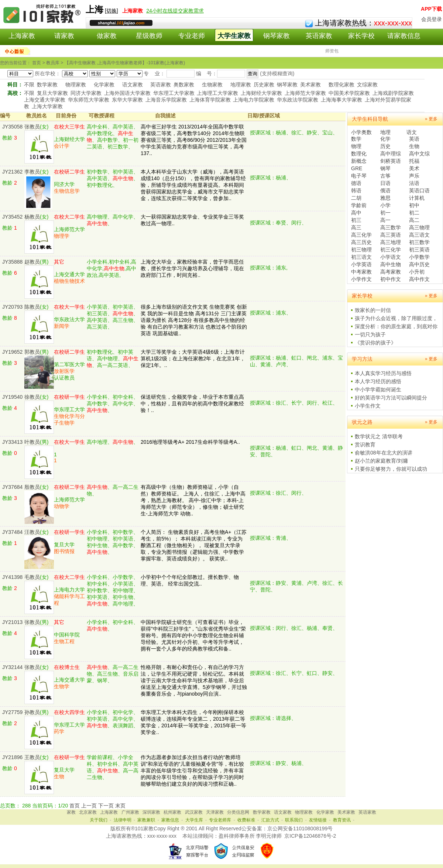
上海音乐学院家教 (166, 100)
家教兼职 (146, 820)
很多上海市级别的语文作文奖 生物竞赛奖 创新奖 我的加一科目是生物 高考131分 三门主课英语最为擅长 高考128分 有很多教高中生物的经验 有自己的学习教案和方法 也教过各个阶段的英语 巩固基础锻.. (194, 320)
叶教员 (32, 442)
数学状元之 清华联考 (379, 436)
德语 (356, 183)
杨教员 (32, 217)
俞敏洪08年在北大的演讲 (384, 453)
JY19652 (12, 352)
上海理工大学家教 (217, 93)
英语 (414, 139)
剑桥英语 (391, 161)
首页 (75, 806)
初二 (414, 213)
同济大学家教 (86, 93)
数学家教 (47, 85)
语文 (412, 132)
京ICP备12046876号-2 (310, 836)
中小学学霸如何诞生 (378, 390)
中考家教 (361, 272)
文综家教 (367, 85)
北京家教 (88, 812)
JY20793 (12, 307)
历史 (385, 146)
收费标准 (246, 820)
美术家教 (310, 85)
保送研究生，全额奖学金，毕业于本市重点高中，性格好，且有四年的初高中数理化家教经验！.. (192, 404)
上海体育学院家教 (210, 100)
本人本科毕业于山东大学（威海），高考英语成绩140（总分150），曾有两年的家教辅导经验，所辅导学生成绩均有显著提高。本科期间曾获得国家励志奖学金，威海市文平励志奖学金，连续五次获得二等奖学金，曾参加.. (193, 185)
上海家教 (22, 36)
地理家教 (241, 85)
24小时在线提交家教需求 (175, 11)
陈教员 (32, 307)
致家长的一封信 (373, 310)
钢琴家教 (277, 36)
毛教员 (32, 577)
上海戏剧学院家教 (393, 93)
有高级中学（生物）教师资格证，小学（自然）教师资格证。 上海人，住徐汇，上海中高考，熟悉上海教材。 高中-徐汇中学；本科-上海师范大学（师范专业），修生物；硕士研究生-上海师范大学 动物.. (193, 500)
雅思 (385, 198)
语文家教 (133, 85)
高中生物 (391, 264)
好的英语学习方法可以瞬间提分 (391, 398)
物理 (356, 146)
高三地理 (391, 242)
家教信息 (170, 820)
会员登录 (432, 19)
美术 (414, 168)
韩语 (356, 191)
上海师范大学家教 (305, 93)
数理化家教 (341, 85)
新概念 (359, 161)
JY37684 (12, 487)
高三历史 (361, 242)
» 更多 (431, 119)
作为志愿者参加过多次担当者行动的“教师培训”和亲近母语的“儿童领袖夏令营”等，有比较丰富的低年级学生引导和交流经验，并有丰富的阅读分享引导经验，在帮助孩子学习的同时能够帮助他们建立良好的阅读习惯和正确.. (192, 771)
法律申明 (123, 820)
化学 (385, 139)
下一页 (106, 806)
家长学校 (361, 36)
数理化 (359, 154)
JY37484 (12, 532)
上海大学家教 (47, 106)
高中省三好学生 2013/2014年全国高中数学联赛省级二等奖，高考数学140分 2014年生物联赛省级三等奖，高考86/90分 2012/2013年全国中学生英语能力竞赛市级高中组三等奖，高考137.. (194, 140)
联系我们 (294, 820)
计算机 (417, 198)
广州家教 (130, 812)
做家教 (107, 36)
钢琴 (385, 168)
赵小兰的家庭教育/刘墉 (381, 461)
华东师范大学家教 (89, 100)
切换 (111, 11)
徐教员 (32, 397)
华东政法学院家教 (298, 100)
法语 (414, 183)
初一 (385, 213)
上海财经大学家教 (261, 93)
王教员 (32, 757)
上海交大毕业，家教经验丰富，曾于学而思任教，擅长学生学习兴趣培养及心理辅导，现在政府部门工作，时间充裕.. (192, 268)
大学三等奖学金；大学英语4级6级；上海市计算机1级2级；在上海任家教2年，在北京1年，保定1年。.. (193, 358)
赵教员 (32, 262)
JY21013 (12, 622)
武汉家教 (194, 812)
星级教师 (149, 36)
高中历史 (419, 264)
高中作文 (419, 279)
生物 (414, 146)
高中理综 (391, 154)
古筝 (385, 176)
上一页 (89, 806)
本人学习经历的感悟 (378, 381)
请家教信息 (404, 36)
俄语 (385, 191)
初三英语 (419, 250)
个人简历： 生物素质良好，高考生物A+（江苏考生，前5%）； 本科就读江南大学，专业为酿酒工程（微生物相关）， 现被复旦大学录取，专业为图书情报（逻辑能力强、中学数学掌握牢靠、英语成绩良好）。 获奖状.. (194, 545)
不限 (29, 85)
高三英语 (391, 235)
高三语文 (419, 235)
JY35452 (12, 217)
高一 (385, 220)
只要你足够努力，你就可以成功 (391, 469)
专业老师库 (220, 820)
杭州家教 (172, 812)
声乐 (414, 176)
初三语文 (361, 257)
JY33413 (12, 442)
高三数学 (391, 227)
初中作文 (391, 279)
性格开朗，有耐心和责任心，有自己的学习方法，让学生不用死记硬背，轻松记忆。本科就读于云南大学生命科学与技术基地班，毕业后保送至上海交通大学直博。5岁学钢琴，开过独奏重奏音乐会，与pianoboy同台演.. (194, 680)
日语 (385, 183)
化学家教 (104, 85)
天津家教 (215, 812)
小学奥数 (361, 132)
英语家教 (319, 36)
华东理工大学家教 (174, 93)
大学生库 (194, 820)
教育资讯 (342, 820)
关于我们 (99, 820)
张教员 (32, 127)
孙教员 (32, 712)
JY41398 (12, 577)
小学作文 (361, 279)
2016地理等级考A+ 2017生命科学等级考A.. (190, 442)
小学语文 (391, 257)
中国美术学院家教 (349, 93)
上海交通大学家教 (45, 100)
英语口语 (419, 191)
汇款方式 (270, 820)
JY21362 (12, 172)
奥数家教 (184, 85)
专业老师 (192, 36)
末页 (120, 806)
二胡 (356, 198)
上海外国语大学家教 (127, 93)
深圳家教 (151, 812)
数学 (356, 139)
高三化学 (361, 235)
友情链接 (318, 820)
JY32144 (12, 667)
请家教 (64, 36)
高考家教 (391, 272)
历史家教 (264, 85)
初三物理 (361, 250)
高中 (356, 213)
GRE (357, 168)
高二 (414, 220)
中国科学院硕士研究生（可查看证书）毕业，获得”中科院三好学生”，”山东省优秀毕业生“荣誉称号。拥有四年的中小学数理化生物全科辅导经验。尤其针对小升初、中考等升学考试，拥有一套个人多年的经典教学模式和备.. (193, 635)
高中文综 (419, 154)
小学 (385, 205)
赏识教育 (365, 445)
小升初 (417, 272)
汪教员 (32, 532)
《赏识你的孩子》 (375, 343)
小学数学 (419, 257)
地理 (385, 132)
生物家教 (212, 85)
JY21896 (12, 757)
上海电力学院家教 (254, 100)
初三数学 (419, 242)
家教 (71, 812)
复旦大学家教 (52, 93)
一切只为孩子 (370, 334)
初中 (414, 205)
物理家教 (76, 85)
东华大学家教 (127, 100)
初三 (356, 220)
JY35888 (12, 262)
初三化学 (391, 250)
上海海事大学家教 (341, 100)
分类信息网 (238, 812)
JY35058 (12, 127)
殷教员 (32, 487)
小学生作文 (368, 406)
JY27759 (12, 712)
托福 (414, 161)
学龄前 (359, 205)
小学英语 (361, 264)
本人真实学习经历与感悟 (383, 373)
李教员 (32, 172)
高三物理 (419, 227)
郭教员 (32, 352)
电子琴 (359, 176)
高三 (356, 227)
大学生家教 (234, 36)
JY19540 (12, 397)
